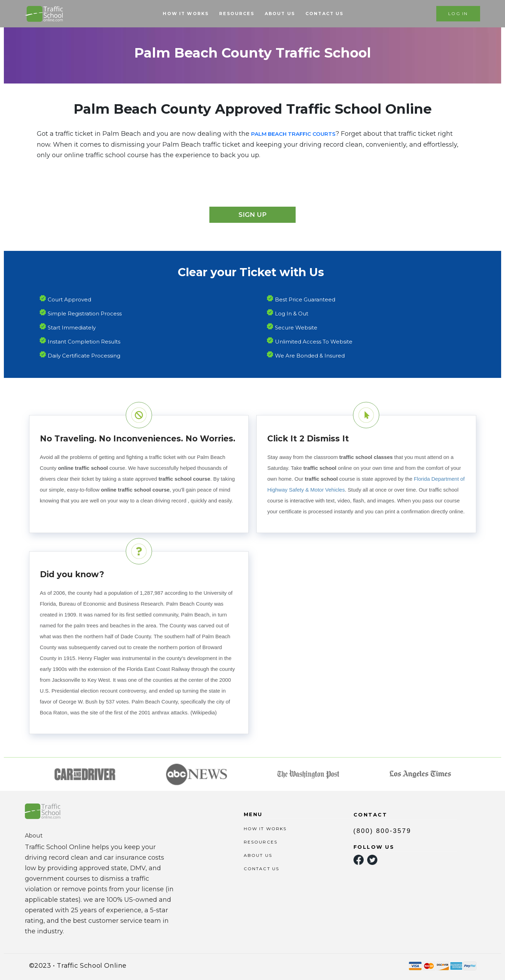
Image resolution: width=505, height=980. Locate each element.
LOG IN (458, 14)
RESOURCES (237, 14)
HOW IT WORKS (186, 14)
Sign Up (252, 215)
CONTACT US (325, 14)
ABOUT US (280, 14)
